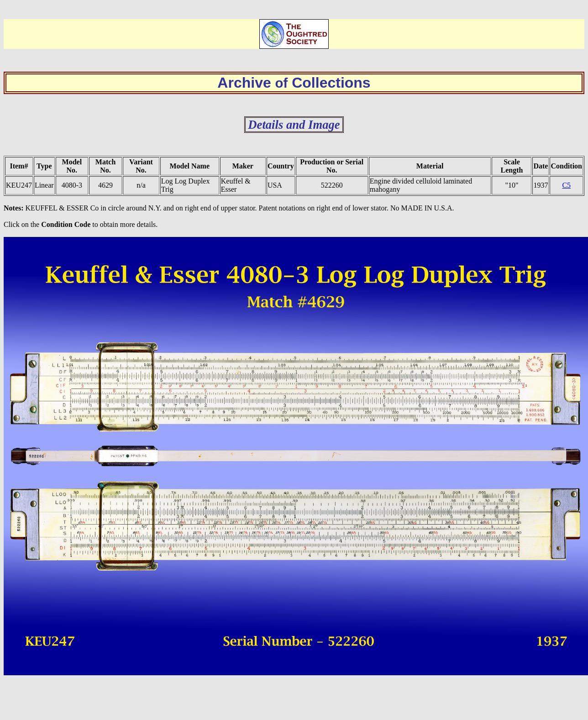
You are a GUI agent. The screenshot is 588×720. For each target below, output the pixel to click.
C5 (566, 185)
